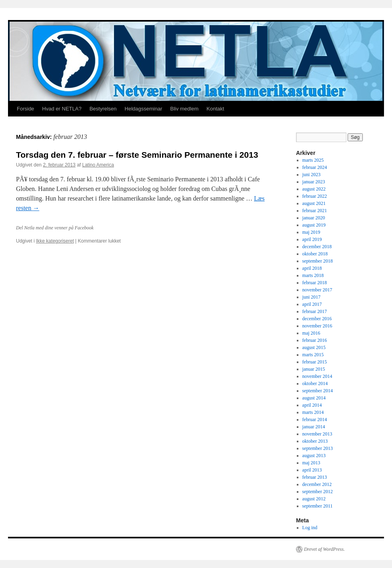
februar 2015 (315, 362)
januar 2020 (314, 218)
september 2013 (318, 448)
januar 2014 (314, 427)
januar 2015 (314, 369)
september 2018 (318, 261)
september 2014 (318, 391)
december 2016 (317, 319)
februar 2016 (315, 340)
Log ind (310, 528)
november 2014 (317, 376)
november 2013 (317, 434)
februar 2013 (315, 477)
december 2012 (317, 484)
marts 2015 (313, 355)
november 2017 (317, 290)
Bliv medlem (184, 109)
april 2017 (312, 304)
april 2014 (312, 405)
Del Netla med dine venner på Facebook (55, 228)
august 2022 (314, 189)
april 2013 (312, 470)
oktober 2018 (315, 254)
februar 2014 (315, 419)
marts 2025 (313, 160)
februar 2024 (315, 167)
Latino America (98, 165)
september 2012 (318, 492)
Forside (25, 109)
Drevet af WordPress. (324, 549)
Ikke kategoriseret (55, 241)
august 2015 (314, 347)
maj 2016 (311, 333)
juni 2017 (312, 297)
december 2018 (317, 247)
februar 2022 (315, 196)
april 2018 (312, 268)
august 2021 (314, 203)
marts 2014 (313, 412)
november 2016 (317, 326)
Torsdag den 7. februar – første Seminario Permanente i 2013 (137, 155)
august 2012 (314, 499)
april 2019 (312, 239)
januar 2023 (314, 182)
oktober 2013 (315, 441)
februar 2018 (315, 283)
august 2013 (314, 456)
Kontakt (215, 109)
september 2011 (318, 506)
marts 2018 (313, 275)
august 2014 (314, 398)
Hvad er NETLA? (62, 109)
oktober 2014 (315, 383)
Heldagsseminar (144, 109)
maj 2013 (311, 463)
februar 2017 (315, 311)
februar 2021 (315, 211)
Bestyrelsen (103, 109)
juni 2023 (312, 175)
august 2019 (314, 225)
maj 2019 (311, 232)
